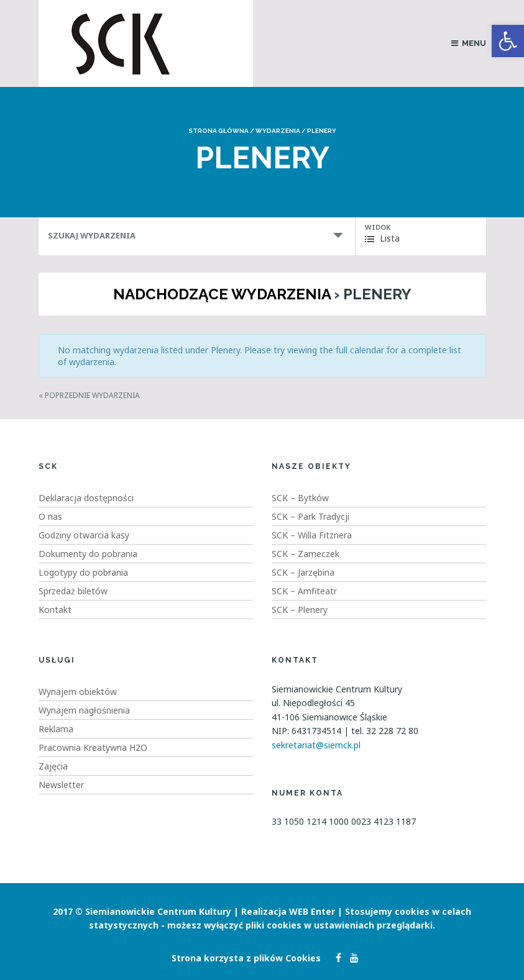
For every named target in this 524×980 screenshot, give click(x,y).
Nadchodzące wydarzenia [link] (222, 294)
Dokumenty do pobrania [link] (88, 554)
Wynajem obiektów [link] (78, 692)
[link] (508, 41)
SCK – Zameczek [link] (306, 554)
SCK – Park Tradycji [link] (310, 516)
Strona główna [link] (218, 131)
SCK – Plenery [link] (300, 610)
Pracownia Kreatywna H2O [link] (93, 747)
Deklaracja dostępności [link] (86, 498)
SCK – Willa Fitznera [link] (312, 535)
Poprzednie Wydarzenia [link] (89, 395)
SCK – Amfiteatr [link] (304, 591)
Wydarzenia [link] (278, 131)
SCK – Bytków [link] (300, 498)
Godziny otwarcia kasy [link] (84, 535)
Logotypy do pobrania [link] (83, 572)
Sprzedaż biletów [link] (73, 591)
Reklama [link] (56, 729)
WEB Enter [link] (312, 911)
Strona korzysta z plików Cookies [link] (246, 958)
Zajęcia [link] (53, 766)
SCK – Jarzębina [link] (303, 572)
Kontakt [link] (55, 610)
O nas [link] (50, 516)
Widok (378, 227)
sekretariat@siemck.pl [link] (316, 745)
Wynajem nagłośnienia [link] (84, 710)
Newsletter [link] (61, 785)
